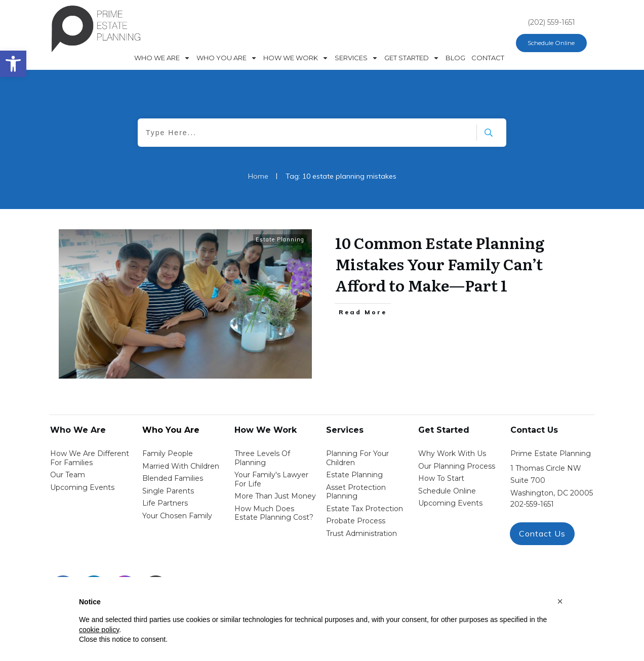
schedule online (447, 491)
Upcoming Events (82, 487)
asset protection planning (356, 492)
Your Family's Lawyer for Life (271, 479)
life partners (165, 503)
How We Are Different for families (90, 458)
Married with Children (181, 466)
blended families (173, 478)
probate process (356, 521)
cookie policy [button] (99, 630)
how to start (441, 478)
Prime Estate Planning (551, 453)
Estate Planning (280, 239)
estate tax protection (365, 509)
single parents (168, 491)
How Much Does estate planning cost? (274, 513)
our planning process (457, 466)
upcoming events (450, 503)
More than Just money (275, 496)
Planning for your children (357, 458)
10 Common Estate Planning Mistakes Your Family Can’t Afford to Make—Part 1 (440, 264)
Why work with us (452, 453)
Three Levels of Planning (262, 458)
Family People (168, 453)
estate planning (354, 475)
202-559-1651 (532, 504)
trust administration (361, 533)
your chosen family (177, 516)
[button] (560, 601)
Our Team (68, 475)
